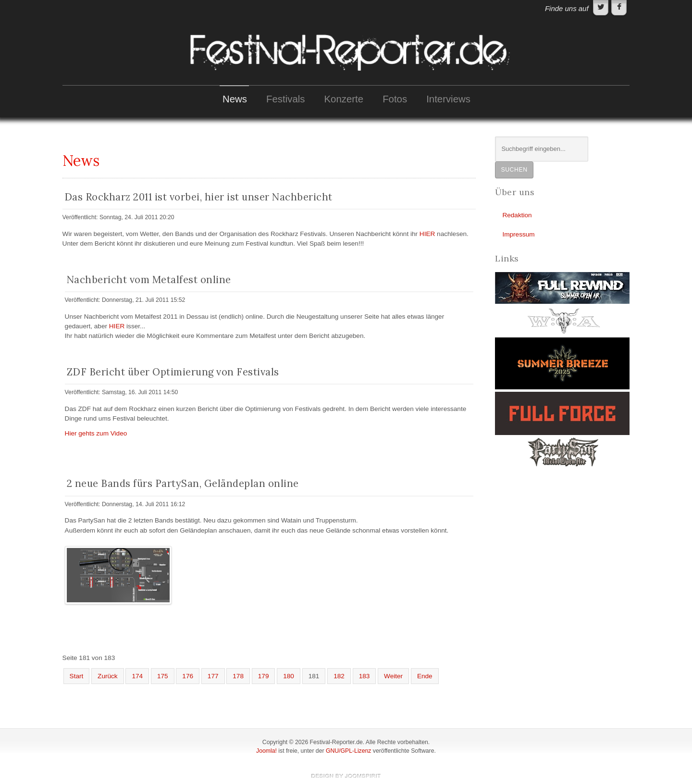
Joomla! (266, 751)
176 (188, 676)
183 (365, 676)
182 (339, 676)
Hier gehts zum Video (96, 433)
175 (163, 676)
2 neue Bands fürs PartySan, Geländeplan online (183, 483)
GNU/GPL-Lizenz (349, 751)
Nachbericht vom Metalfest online (149, 280)
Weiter (393, 676)
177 (213, 676)
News (235, 99)
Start (77, 676)
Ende (425, 676)
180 (289, 676)
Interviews (448, 99)
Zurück (108, 676)
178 (238, 676)
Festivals (285, 99)
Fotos (395, 99)
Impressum (518, 234)
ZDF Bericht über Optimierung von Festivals (173, 372)
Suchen (514, 170)
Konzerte (344, 99)
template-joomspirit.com (346, 776)
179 (264, 676)
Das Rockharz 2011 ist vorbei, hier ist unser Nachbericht (198, 197)
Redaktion (517, 215)
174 (137, 676)
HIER (427, 234)
